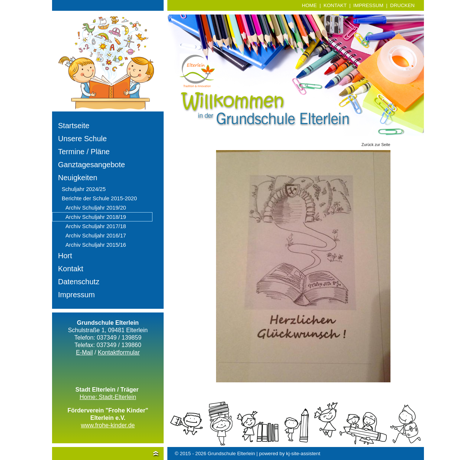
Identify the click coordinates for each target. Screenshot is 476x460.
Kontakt (71, 269)
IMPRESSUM (368, 5)
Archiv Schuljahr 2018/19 (96, 217)
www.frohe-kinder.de (108, 425)
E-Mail (84, 352)
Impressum (76, 295)
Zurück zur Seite (376, 145)
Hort (65, 256)
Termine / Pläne (84, 152)
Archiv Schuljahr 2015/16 (96, 245)
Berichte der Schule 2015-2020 (99, 198)
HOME (309, 5)
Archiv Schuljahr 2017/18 (96, 226)
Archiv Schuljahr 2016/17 (96, 236)
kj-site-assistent (303, 453)
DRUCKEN (402, 5)
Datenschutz (79, 282)
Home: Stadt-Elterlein (108, 397)
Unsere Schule (82, 139)
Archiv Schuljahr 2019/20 (96, 208)
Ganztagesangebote (91, 165)
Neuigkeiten (78, 178)
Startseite (74, 126)
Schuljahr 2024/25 (84, 189)
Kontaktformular (119, 352)
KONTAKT (335, 5)
